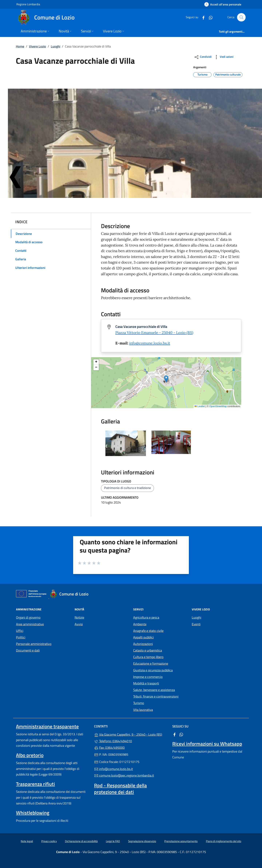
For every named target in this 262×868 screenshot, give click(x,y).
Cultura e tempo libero (148, 657)
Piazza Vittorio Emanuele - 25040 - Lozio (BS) (154, 333)
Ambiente (140, 624)
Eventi (196, 624)
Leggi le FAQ (113, 841)
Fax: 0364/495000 (109, 748)
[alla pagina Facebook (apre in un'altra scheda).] (202, 17)
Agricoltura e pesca (146, 617)
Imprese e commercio (148, 677)
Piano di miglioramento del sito (224, 841)
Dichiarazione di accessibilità (81, 841)
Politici (21, 637)
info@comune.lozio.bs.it (150, 343)
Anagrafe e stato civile (148, 631)
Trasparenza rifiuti (35, 784)
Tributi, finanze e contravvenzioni (156, 696)
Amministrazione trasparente (47, 726)
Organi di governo (28, 617)
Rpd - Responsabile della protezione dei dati (120, 789)
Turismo (139, 703)
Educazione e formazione (151, 663)
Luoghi (55, 46)
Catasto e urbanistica (148, 650)
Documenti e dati (28, 650)
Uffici (20, 631)
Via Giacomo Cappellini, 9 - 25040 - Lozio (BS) (131, 734)
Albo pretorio (30, 755)
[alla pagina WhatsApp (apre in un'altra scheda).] (209, 17)
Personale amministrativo (34, 644)
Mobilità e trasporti (146, 683)
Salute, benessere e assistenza (154, 690)
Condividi (203, 57)
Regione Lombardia (28, 4)
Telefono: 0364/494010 (113, 741)
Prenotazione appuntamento (181, 841)
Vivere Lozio (37, 46)
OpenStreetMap (218, 406)
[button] (166, 379)
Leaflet (200, 406)
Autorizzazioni (143, 644)
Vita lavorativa (143, 710)
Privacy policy (49, 841)
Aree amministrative (30, 624)
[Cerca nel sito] (241, 17)
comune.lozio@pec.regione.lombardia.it (124, 775)
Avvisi (79, 624)
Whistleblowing (33, 813)
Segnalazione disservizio (142, 841)
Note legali (27, 841)
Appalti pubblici (143, 637)
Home (20, 46)
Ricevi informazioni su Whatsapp (207, 744)
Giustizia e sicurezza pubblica (153, 670)
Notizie (79, 617)
